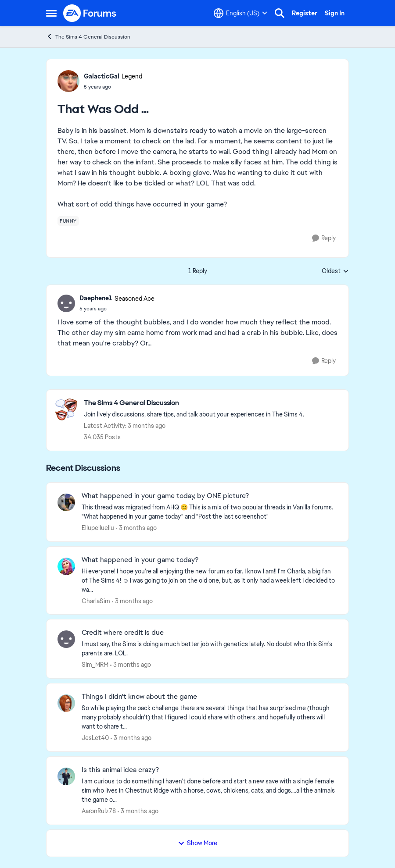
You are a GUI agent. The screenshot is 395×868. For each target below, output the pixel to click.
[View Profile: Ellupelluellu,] (66, 502)
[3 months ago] (136, 528)
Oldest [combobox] (335, 271)
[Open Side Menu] (51, 13)
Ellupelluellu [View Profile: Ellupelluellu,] (98, 528)
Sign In (335, 13)
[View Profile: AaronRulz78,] (66, 776)
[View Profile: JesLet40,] (66, 703)
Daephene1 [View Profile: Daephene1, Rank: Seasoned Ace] (96, 298)
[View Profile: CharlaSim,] (66, 566)
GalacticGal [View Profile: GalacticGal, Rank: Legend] (102, 76)
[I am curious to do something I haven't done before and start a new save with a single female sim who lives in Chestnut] (210, 791)
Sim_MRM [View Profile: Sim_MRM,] (95, 665)
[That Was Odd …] (117, 309)
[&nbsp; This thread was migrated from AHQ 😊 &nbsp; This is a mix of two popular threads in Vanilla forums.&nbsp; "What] (210, 512)
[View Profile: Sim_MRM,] (66, 639)
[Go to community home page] (90, 13)
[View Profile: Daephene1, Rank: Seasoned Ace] (66, 303)
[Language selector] (241, 13)
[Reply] (324, 238)
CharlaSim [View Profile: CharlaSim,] (96, 601)
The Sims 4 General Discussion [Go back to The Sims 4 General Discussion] (88, 37)
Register (305, 13)
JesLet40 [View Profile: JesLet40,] (95, 738)
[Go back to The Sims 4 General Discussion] (194, 403)
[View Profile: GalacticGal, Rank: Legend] (68, 81)
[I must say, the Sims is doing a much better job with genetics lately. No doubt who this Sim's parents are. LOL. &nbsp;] (210, 649)
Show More (197, 843)
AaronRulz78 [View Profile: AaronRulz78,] (99, 811)
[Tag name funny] (68, 221)
